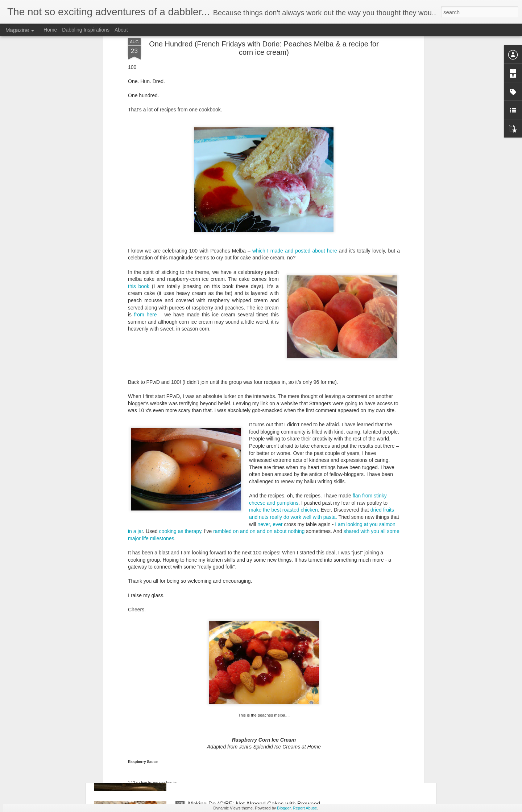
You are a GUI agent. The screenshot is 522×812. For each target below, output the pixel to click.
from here (146, 187)
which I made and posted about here (295, 123)
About (121, 30)
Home (50, 30)
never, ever (270, 396)
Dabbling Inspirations (86, 30)
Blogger (284, 808)
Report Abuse (305, 808)
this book (139, 159)
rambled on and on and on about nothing (259, 403)
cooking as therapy (180, 403)
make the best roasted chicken (283, 382)
